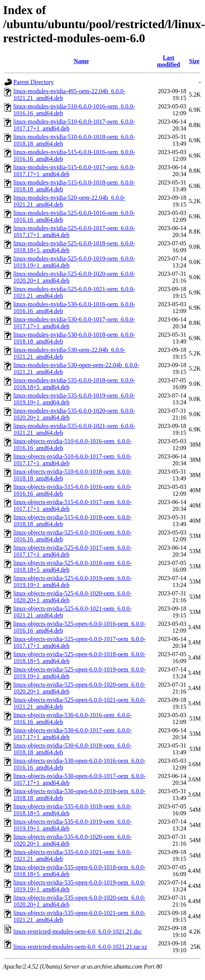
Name (81, 61)
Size (194, 61)
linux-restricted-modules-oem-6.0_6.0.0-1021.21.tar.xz (80, 947)
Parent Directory (33, 82)
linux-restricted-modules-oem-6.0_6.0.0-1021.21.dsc (78, 931)
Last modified (168, 61)
